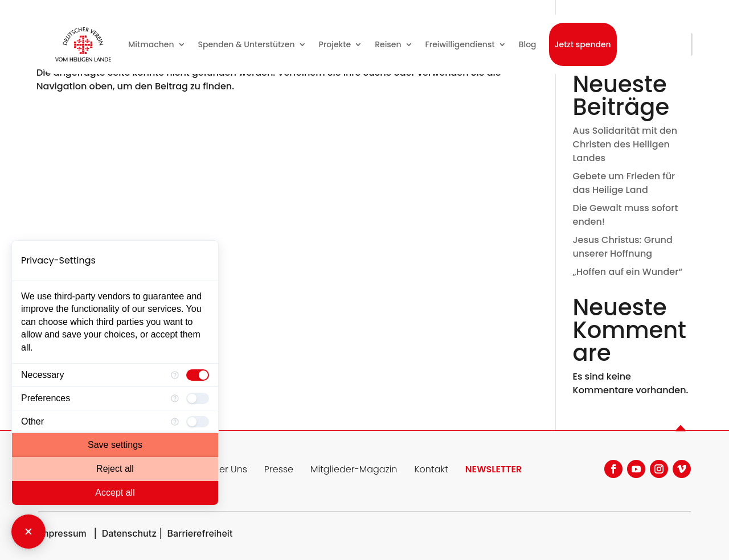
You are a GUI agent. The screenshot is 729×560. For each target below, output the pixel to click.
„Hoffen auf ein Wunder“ (628, 272)
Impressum (62, 533)
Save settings (115, 445)
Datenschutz (129, 533)
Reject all (115, 469)
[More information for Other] (175, 422)
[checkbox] (198, 375)
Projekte (335, 44)
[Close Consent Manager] (28, 532)
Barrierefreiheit (200, 533)
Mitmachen (151, 44)
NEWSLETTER (494, 469)
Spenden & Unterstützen (247, 44)
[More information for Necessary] (175, 375)
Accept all (115, 493)
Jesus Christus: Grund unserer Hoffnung (623, 247)
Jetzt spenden (583, 44)
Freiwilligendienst (460, 44)
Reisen (388, 44)
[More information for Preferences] (175, 398)
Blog (528, 44)
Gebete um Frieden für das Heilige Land (624, 183)
